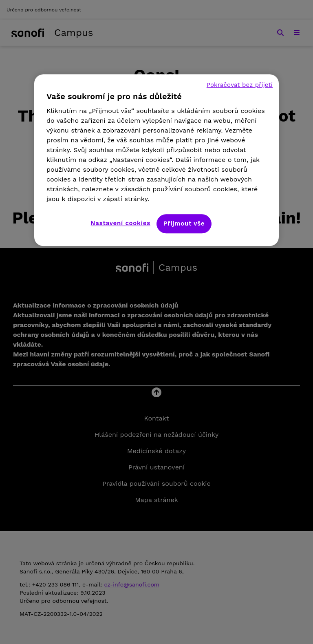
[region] (156, 160)
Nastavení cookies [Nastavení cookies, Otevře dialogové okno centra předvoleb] (121, 223)
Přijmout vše (184, 224)
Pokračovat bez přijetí (240, 85)
